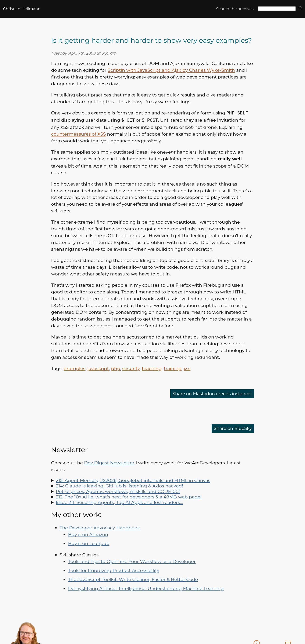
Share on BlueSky (232, 428)
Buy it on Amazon (88, 534)
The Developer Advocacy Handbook (100, 527)
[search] (300, 8)
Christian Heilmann (22, 9)
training (173, 368)
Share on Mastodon (211, 393)
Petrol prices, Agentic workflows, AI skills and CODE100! (118, 491)
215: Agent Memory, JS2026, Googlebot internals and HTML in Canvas (133, 480)
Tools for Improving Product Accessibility (114, 570)
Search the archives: (235, 9)
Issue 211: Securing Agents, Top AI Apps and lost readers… (119, 502)
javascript (98, 368)
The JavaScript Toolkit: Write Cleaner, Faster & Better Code (133, 579)
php (116, 368)
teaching (152, 368)
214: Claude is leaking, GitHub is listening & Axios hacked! (119, 485)
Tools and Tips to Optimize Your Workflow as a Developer (132, 561)
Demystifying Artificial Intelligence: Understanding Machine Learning (146, 588)
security (131, 368)
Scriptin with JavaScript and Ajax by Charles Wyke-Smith (171, 70)
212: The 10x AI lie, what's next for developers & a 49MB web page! (129, 496)
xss (187, 368)
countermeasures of (78, 133)
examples (74, 368)
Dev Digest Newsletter (109, 462)
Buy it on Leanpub (89, 543)
